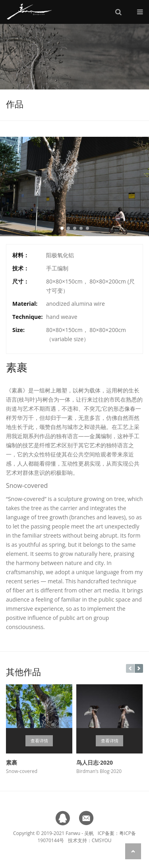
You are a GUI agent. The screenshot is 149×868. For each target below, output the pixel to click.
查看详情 (39, 741)
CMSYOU (102, 840)
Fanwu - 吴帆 (80, 833)
